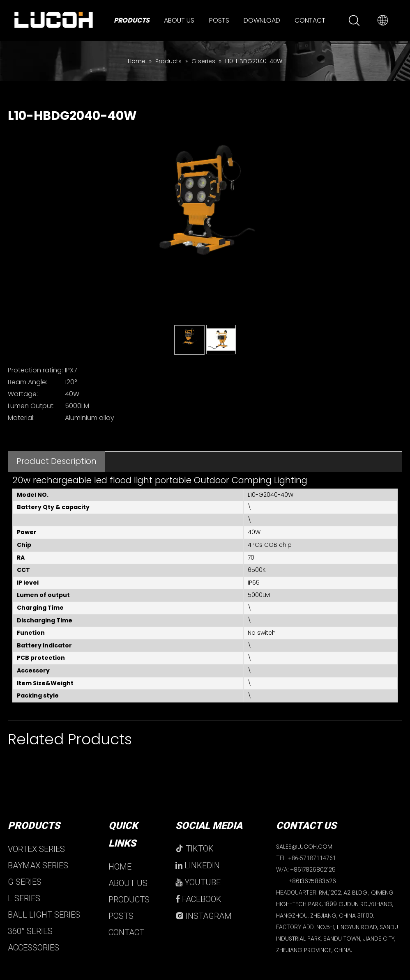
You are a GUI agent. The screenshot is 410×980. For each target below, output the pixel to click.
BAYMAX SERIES (38, 865)
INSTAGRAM (204, 916)
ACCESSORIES (33, 948)
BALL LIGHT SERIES (44, 915)
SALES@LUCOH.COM (304, 847)
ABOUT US (128, 883)
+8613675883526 (312, 881)
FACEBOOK (198, 899)
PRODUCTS (129, 900)
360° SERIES (30, 931)
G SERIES (25, 882)
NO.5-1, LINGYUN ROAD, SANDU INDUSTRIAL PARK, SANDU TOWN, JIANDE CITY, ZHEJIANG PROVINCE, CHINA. (337, 939)
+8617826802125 (313, 870)
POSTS (121, 916)
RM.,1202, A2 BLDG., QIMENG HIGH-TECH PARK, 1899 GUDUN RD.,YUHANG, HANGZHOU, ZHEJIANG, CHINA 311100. (335, 904)
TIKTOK (195, 849)
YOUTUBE (198, 882)
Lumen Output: (31, 406)
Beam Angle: (28, 382)
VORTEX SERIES (36, 849)
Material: (21, 418)
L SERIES (24, 898)
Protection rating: (35, 370)
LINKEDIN (198, 865)
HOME (120, 867)
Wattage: (23, 394)
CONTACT (126, 932)
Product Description (56, 461)
